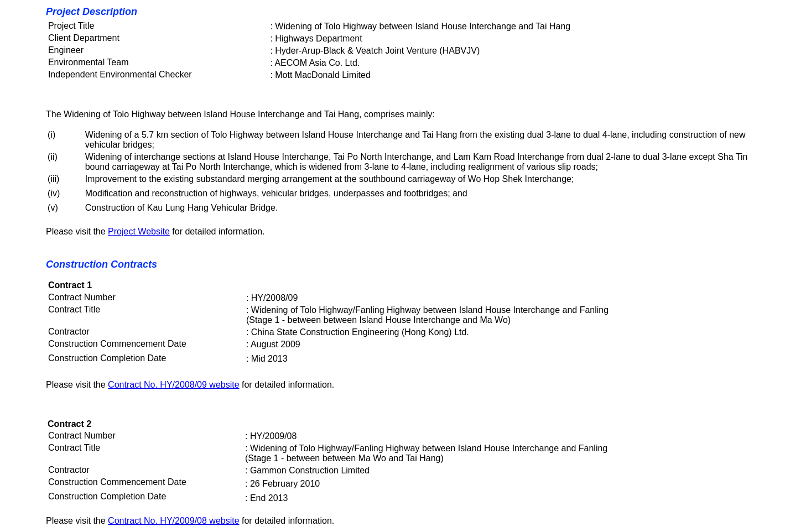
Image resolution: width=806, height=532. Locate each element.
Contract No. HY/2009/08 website (173, 521)
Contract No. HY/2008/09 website (173, 385)
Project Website (139, 231)
